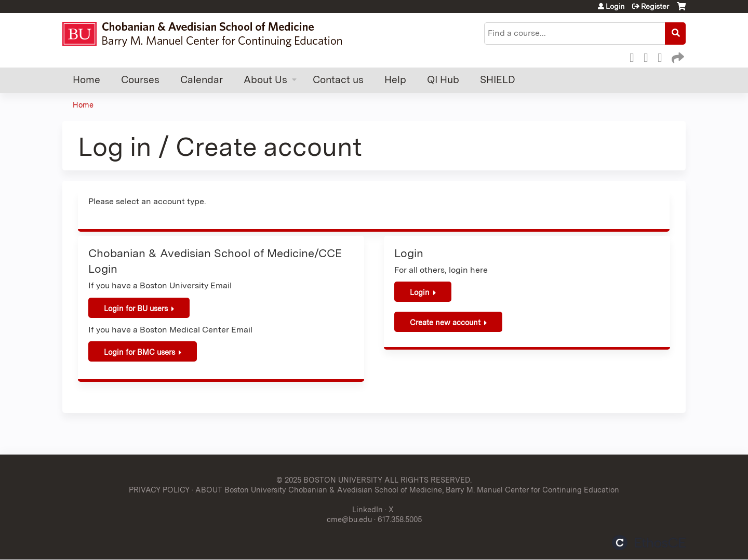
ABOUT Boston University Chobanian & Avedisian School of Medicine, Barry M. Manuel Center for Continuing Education (407, 490)
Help (395, 80)
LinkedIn (663, 56)
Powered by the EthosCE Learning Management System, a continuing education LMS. (649, 543)
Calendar (202, 80)
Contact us (338, 80)
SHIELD (498, 80)
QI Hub (443, 80)
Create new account (445, 322)
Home (86, 80)
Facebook (635, 56)
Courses (140, 80)
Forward (677, 56)
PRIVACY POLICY (159, 490)
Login (615, 6)
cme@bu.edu (349, 519)
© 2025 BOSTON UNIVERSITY (329, 480)
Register (655, 6)
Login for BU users (136, 308)
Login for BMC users (139, 352)
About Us (265, 80)
